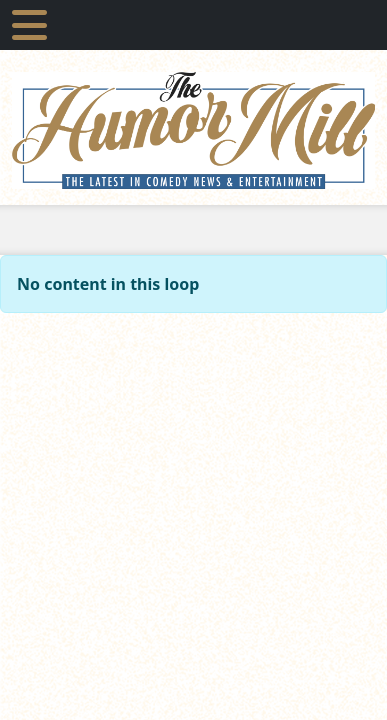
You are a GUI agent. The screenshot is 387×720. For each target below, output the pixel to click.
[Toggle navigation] (29, 25)
